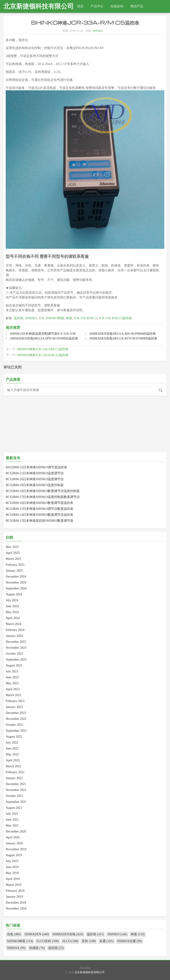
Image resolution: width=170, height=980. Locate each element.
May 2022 (12, 754)
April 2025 (13, 553)
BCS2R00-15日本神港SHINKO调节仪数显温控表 (39, 509)
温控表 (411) (95, 934)
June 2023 (12, 677)
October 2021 (14, 796)
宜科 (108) (89, 941)
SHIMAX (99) (16, 948)
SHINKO (97, 31)
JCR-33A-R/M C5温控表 (115, 318)
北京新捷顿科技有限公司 (39, 6)
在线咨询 (117, 6)
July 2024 (12, 600)
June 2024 (12, 606)
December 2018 (16, 903)
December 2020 (16, 831)
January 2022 (14, 778)
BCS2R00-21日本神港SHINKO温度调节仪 (35, 473)
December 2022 (16, 713)
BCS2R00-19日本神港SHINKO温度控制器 (35, 485)
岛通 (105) (106, 941)
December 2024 (16, 577)
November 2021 (16, 790)
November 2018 (16, 909)
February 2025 (15, 565)
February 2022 (15, 772)
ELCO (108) (70, 941)
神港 (69, 318)
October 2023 (14, 654)
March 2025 (13, 559)
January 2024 (14, 636)
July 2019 (12, 861)
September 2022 (16, 731)
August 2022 (14, 737)
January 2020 (14, 843)
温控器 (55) (56, 948)
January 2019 (14, 897)
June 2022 (12, 748)
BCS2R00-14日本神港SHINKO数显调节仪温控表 (39, 515)
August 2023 (14, 665)
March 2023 (13, 695)
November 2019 (16, 849)
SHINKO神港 (55, 318)
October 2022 (14, 725)
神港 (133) (138, 934)
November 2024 (16, 582)
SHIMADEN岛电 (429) (68, 934)
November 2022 (16, 719)
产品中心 (97, 6)
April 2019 (13, 879)
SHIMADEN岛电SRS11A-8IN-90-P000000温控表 (123, 334)
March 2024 (13, 624)
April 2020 (13, 837)
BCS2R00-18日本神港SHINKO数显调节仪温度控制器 (43, 491)
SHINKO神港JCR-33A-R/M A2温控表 (43, 355)
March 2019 (13, 885)
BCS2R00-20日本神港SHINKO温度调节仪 (35, 479)
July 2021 (12, 814)
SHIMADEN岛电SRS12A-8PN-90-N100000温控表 (44, 338)
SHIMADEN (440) (37, 934)
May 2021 (12, 826)
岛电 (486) (14, 934)
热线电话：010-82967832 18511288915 (33, 19)
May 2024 (12, 612)
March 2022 (13, 766)
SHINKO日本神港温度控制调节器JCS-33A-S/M (43, 334)
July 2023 (12, 671)
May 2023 (12, 683)
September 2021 (16, 802)
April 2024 (13, 618)
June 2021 (12, 820)
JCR (41, 318)
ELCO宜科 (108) (48, 941)
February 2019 (15, 891)
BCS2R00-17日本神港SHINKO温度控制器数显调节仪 (43, 497)
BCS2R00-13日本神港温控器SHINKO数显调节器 (39, 521)
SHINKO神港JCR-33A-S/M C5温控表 (42, 349)
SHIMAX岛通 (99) (129, 941)
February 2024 (15, 630)
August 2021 (14, 808)
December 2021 (16, 784)
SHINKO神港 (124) (20, 941)
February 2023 (15, 701)
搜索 (161, 390)
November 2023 (16, 648)
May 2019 (12, 873)
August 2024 (14, 594)
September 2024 (16, 588)
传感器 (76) (37, 948)
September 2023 (16, 660)
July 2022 (12, 743)
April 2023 (13, 689)
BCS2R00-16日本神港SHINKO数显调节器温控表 (39, 503)
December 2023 (16, 642)
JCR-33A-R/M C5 (85, 318)
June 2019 (12, 867)
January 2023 (14, 707)
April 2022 (13, 760)
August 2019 (14, 855)
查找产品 (137, 6)
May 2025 (12, 547)
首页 (80, 6)
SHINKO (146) (117, 934)
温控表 (18, 318)
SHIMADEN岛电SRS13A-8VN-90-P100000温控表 (123, 338)
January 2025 (14, 571)
